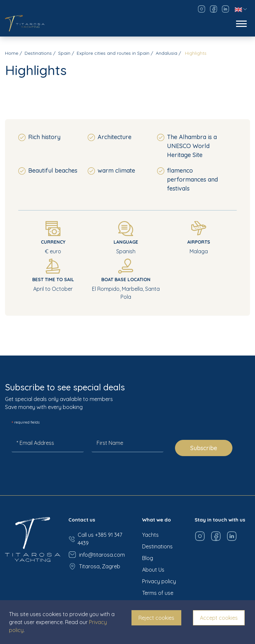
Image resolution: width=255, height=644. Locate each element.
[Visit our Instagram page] (202, 9)
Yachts (150, 535)
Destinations (38, 53)
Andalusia (167, 53)
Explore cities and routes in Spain (113, 53)
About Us (153, 570)
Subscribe (204, 448)
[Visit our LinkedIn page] (225, 9)
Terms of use (158, 593)
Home (12, 53)
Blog (148, 558)
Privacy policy (159, 581)
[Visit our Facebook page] (213, 9)
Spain (64, 53)
